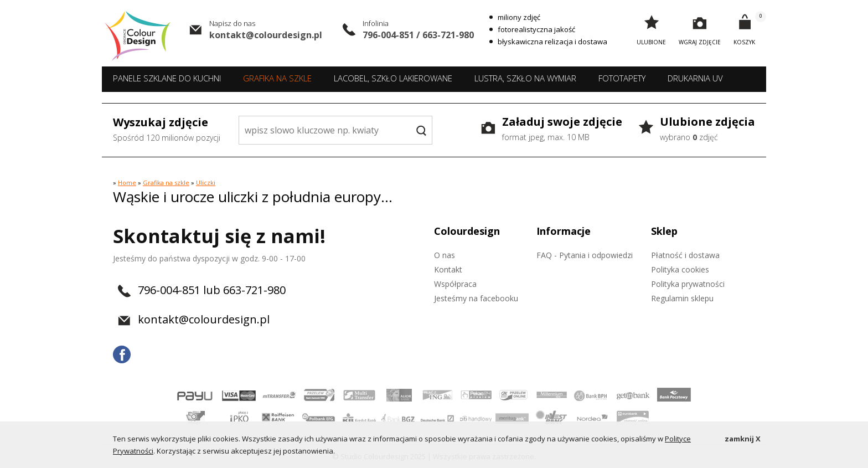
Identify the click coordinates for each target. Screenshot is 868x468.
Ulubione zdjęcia (707, 130)
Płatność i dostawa (685, 255)
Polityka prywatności (688, 284)
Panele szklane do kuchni (167, 78)
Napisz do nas (232, 23)
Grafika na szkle (277, 78)
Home (127, 182)
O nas (445, 255)
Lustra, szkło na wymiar (525, 78)
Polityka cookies (680, 269)
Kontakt (448, 269)
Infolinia (376, 23)
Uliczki (206, 182)
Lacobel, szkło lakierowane (393, 78)
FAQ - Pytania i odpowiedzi (585, 255)
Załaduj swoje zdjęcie (562, 130)
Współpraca (455, 284)
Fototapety (622, 78)
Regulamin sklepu (682, 298)
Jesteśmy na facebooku (476, 298)
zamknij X (743, 439)
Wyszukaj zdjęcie (167, 130)
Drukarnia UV (695, 78)
